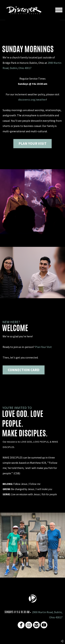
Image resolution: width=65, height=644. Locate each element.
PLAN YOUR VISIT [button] (32, 144)
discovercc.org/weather (32, 100)
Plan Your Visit (43, 347)
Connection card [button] (24, 370)
